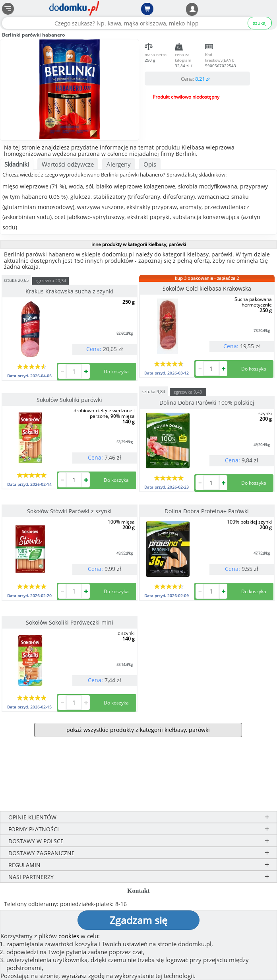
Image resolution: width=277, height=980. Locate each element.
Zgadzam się (138, 920)
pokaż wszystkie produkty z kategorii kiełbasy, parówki (138, 730)
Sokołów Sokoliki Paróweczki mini (70, 622)
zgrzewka (51, 280)
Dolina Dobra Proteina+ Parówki (207, 511)
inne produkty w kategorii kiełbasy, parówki (139, 244)
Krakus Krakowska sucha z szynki (69, 291)
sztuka (16, 280)
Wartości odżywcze (68, 164)
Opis (150, 164)
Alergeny (119, 164)
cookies (69, 936)
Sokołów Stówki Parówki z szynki (69, 511)
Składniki (17, 164)
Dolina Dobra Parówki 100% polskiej (207, 403)
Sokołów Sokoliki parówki (69, 400)
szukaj (260, 23)
